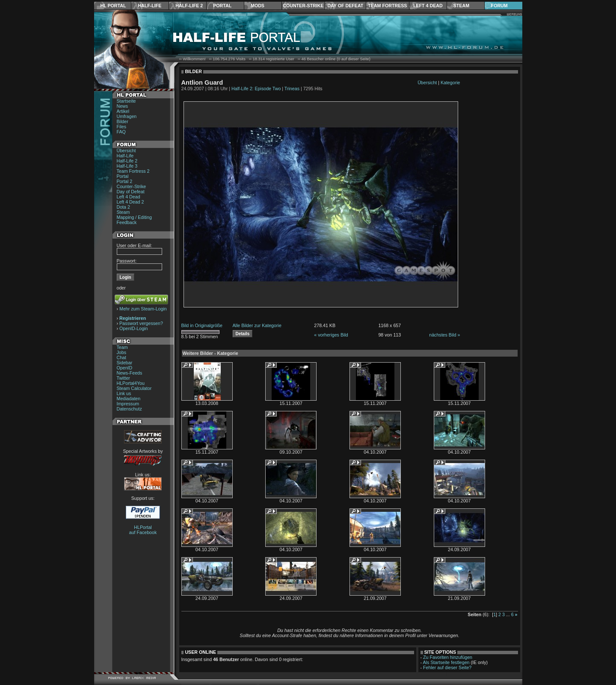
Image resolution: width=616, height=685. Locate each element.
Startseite (126, 101)
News (123, 106)
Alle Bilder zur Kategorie (257, 325)
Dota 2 (123, 207)
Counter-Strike (303, 6)
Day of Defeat (345, 6)
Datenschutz (129, 409)
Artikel (123, 111)
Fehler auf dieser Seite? (447, 667)
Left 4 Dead (428, 6)
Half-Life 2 (189, 6)
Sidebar (125, 363)
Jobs (122, 352)
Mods (258, 6)
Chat (122, 357)
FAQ (121, 132)
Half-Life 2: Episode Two (256, 89)
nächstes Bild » (444, 335)
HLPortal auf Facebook (143, 530)
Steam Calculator (134, 388)
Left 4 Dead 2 (130, 202)
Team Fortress (387, 6)
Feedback (127, 222)
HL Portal (113, 6)
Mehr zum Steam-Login (143, 309)
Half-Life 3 (127, 166)
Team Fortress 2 (133, 171)
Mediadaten (129, 399)
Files (122, 127)
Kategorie (450, 83)
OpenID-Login (133, 328)
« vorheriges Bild (331, 335)
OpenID (125, 368)
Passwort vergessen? (141, 323)
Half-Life (150, 6)
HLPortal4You (131, 383)
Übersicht (126, 151)
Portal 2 (125, 181)
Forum (499, 6)
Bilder (123, 121)
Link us (124, 393)
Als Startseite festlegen (446, 662)
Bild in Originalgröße (202, 325)
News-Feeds (130, 373)
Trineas (292, 89)
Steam (461, 6)
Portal (222, 6)
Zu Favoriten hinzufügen (448, 657)
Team (122, 347)
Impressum (128, 404)
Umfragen (127, 116)
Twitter (123, 378)
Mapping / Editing (134, 217)
